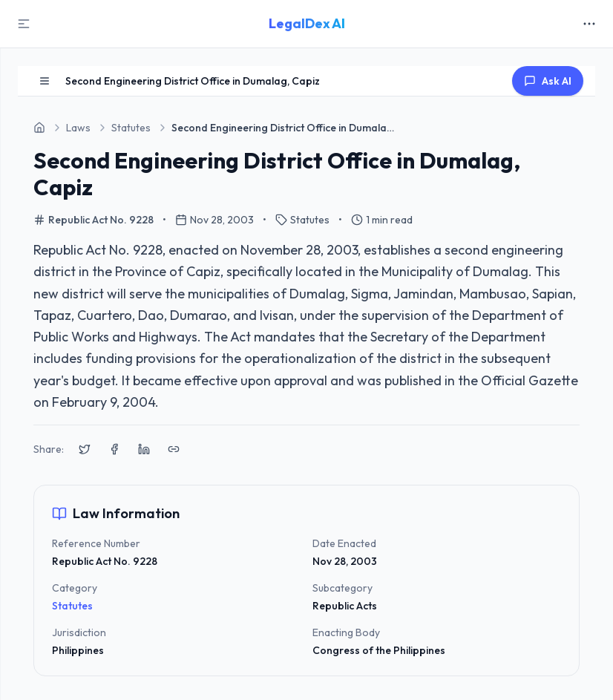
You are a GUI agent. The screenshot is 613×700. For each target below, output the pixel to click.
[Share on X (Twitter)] (85, 449)
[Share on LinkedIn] (144, 449)
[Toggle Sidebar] (24, 24)
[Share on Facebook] (114, 449)
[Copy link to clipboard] (174, 449)
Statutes (72, 606)
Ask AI (548, 81)
